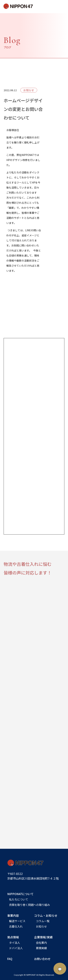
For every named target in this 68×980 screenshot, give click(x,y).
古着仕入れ (16, 926)
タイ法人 (15, 943)
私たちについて (19, 899)
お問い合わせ (42, 959)
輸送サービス (17, 921)
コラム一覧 (43, 921)
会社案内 (41, 943)
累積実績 (41, 948)
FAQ (10, 959)
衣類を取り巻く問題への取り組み (29, 905)
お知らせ (41, 926)
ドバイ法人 (16, 948)
